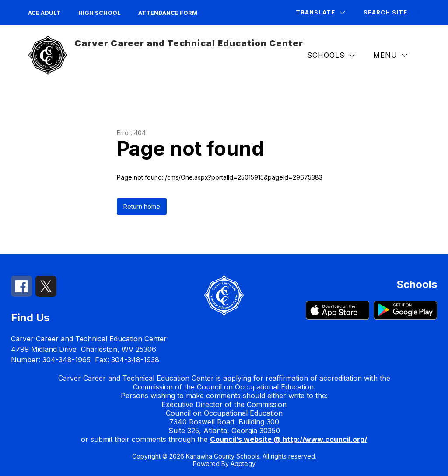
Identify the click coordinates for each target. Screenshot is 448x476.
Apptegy (243, 464)
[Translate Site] (320, 12)
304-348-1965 (66, 360)
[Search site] (391, 12)
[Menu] (390, 55)
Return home (142, 207)
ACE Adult (44, 13)
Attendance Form (168, 13)
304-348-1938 (135, 360)
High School (100, 13)
